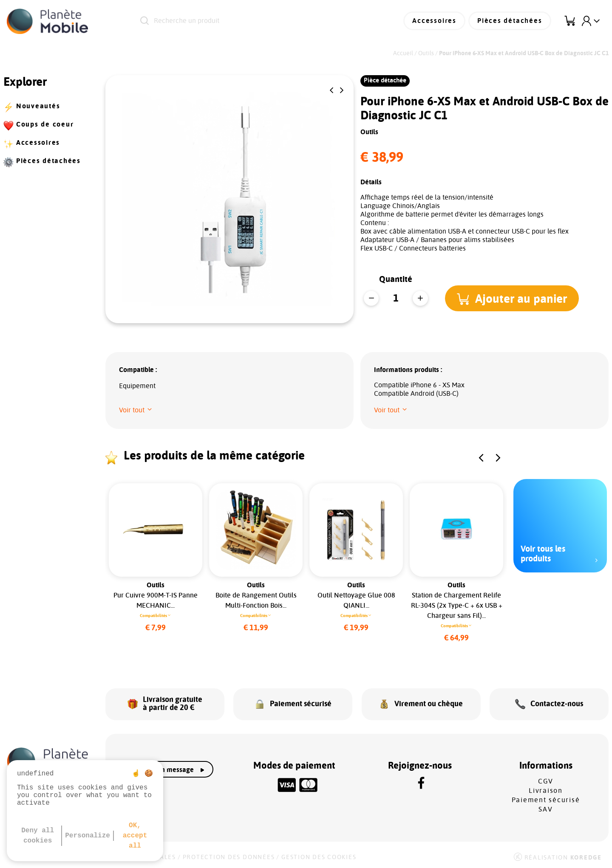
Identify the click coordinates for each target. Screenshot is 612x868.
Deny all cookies (38, 836)
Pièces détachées (510, 21)
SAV (545, 808)
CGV (546, 780)
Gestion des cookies (319, 856)
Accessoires (436, 21)
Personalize (88, 836)
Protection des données (229, 856)
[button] (331, 90)
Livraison (546, 789)
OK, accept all (135, 836)
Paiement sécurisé (546, 799)
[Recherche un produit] (246, 21)
